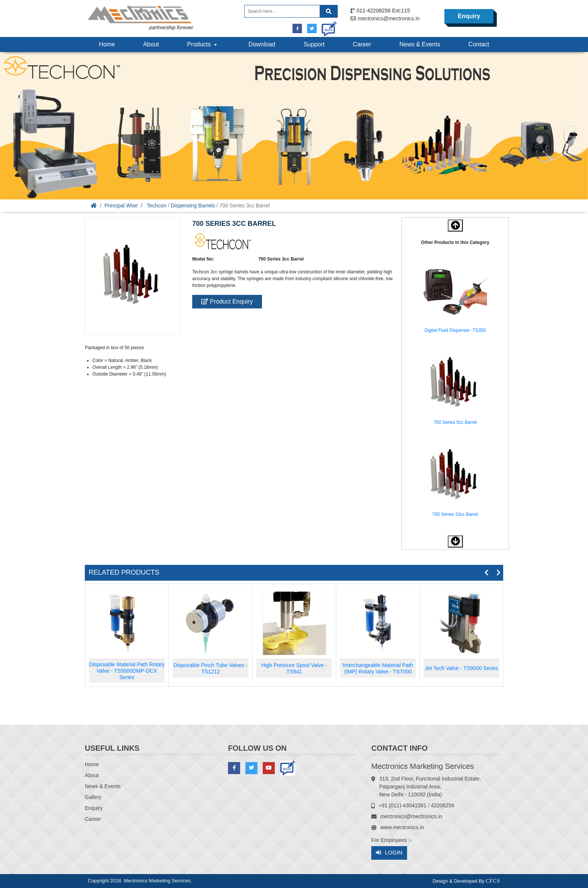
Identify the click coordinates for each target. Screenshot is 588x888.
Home (107, 44)
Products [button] (203, 44)
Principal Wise (121, 206)
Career (362, 44)
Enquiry (469, 16)
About (151, 44)
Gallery (93, 797)
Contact (479, 44)
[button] (455, 541)
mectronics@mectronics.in (389, 18)
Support (314, 44)
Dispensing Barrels (193, 206)
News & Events (420, 44)
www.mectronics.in (402, 827)
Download (262, 44)
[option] (455, 298)
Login (389, 853)
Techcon (156, 206)
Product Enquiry (227, 301)
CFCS (493, 881)
